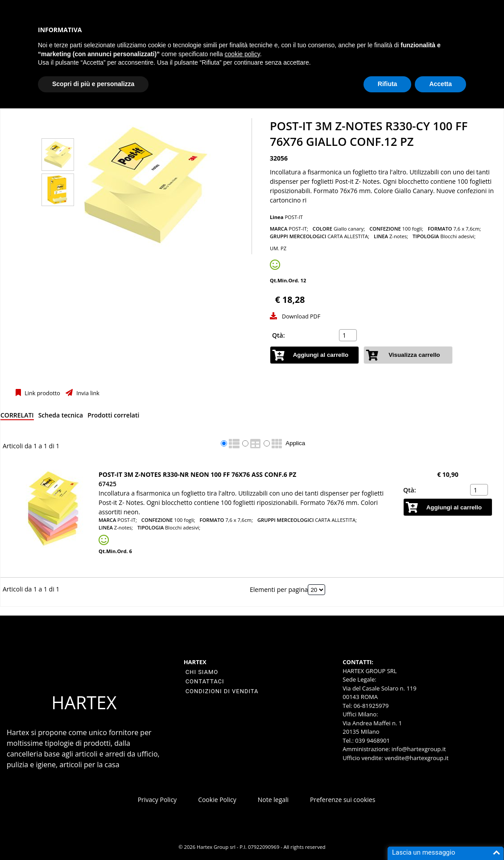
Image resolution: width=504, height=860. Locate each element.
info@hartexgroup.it (418, 749)
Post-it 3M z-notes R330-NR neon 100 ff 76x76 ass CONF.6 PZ (197, 474)
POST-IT (294, 217)
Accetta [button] (440, 84)
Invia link (87, 393)
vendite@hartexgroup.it (416, 758)
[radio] (224, 443)
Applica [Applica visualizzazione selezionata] (295, 443)
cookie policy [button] (242, 54)
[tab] (17, 417)
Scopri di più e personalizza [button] (93, 84)
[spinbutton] (349, 335)
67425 (107, 484)
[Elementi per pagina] (316, 590)
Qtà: (279, 335)
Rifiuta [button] (388, 84)
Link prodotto (42, 393)
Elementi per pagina (279, 589)
